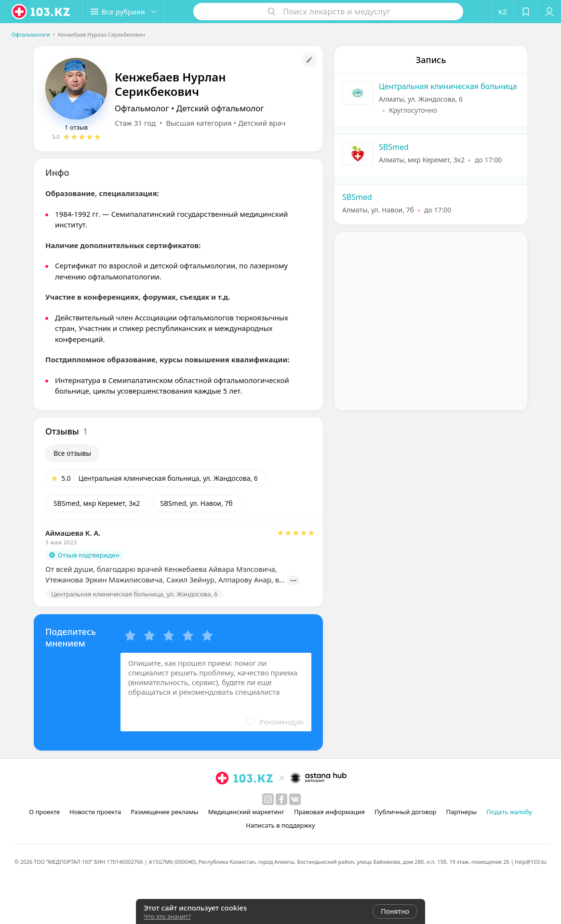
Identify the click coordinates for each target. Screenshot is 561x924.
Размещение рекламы (164, 812)
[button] (274, 722)
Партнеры (462, 812)
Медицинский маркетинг (246, 812)
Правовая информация (329, 812)
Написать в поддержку (280, 825)
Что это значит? (167, 916)
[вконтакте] (295, 799)
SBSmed (394, 147)
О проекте (44, 812)
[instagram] (268, 799)
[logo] (41, 12)
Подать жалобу (509, 812)
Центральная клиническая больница (448, 86)
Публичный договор (405, 812)
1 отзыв (76, 127)
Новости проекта (95, 812)
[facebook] (281, 799)
